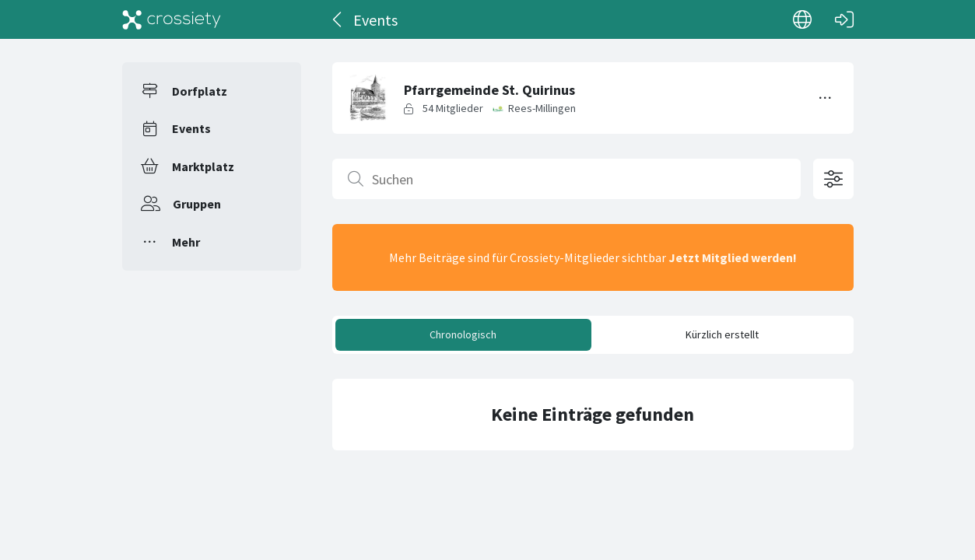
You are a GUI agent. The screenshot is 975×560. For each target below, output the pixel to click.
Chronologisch (463, 334)
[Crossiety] (172, 19)
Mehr (186, 242)
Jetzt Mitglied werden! (733, 257)
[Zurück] (338, 19)
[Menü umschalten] (826, 98)
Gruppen (197, 204)
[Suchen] (566, 179)
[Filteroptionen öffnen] (833, 179)
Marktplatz (203, 166)
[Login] (844, 19)
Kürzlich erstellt (722, 334)
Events (191, 128)
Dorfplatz (200, 91)
